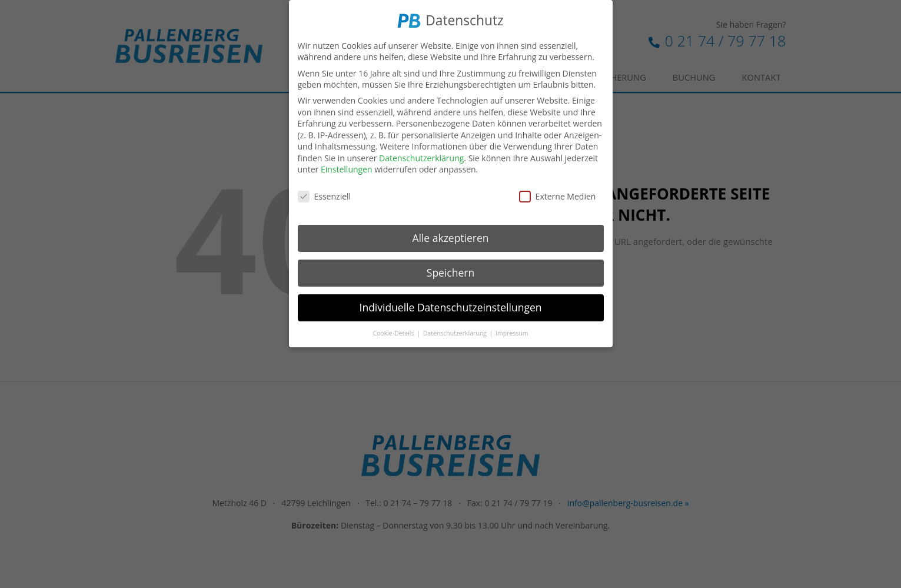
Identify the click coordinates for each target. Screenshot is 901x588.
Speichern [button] (450, 271)
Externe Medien (558, 195)
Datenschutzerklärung (421, 156)
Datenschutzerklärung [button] (456, 331)
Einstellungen (347, 167)
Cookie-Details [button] (394, 331)
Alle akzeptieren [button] (450, 236)
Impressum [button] (512, 331)
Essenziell (325, 195)
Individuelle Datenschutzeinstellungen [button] (451, 305)
